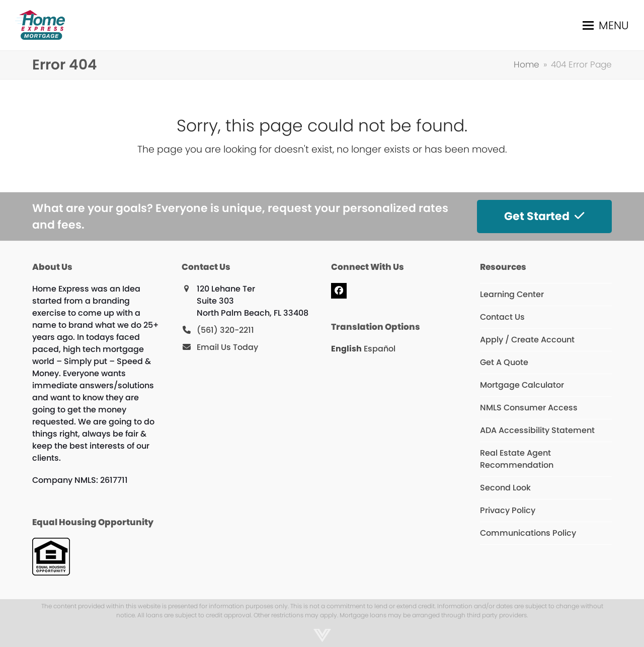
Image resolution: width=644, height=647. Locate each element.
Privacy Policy (508, 510)
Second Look (505, 488)
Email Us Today (227, 347)
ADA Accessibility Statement (537, 430)
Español (380, 349)
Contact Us (502, 317)
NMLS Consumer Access (529, 408)
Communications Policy (528, 533)
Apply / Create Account (527, 340)
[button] (606, 25)
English (346, 349)
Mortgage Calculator (522, 385)
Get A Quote (504, 362)
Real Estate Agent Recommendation (517, 459)
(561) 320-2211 (225, 330)
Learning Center (512, 294)
